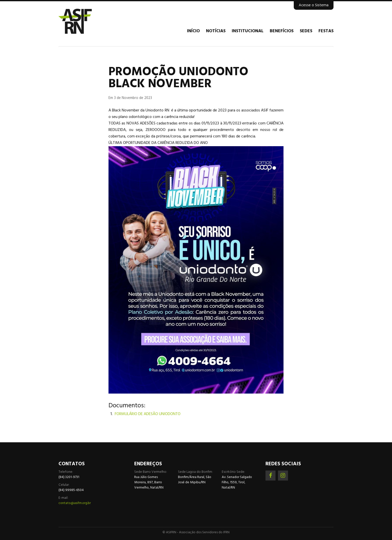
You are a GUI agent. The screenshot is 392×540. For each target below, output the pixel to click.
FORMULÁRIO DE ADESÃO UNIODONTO (148, 414)
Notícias (216, 31)
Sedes (306, 31)
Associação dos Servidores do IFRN (88, 21)
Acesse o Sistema (314, 5)
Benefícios (282, 31)
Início (193, 31)
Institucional (248, 31)
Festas (326, 31)
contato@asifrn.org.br (75, 503)
